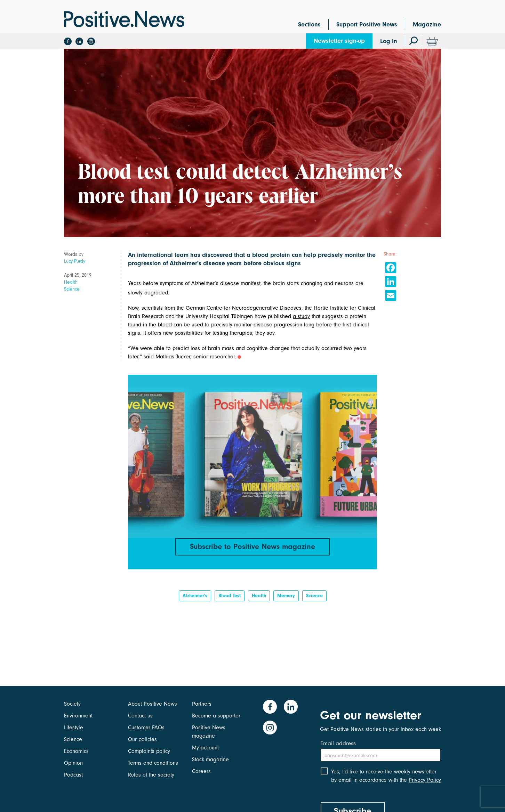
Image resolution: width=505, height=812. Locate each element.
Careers (201, 771)
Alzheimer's (195, 596)
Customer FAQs (146, 728)
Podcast (73, 775)
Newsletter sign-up (339, 41)
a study (301, 316)
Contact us (140, 716)
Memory (286, 596)
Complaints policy (149, 751)
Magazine (427, 25)
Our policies (142, 739)
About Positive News (153, 704)
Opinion (73, 763)
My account (205, 748)
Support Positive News (367, 25)
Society (72, 704)
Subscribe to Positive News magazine (252, 546)
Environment (78, 716)
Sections (309, 25)
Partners (202, 704)
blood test (230, 596)
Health (71, 282)
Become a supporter (216, 716)
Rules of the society (151, 775)
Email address (338, 743)
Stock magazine (210, 760)
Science (72, 289)
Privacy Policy (425, 780)
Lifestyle (74, 728)
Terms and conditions (153, 763)
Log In (389, 41)
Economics (76, 751)
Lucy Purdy (75, 261)
